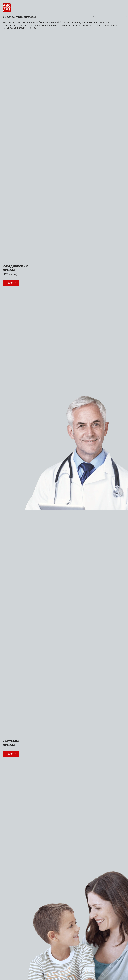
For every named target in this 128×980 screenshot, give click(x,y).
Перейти (11, 283)
